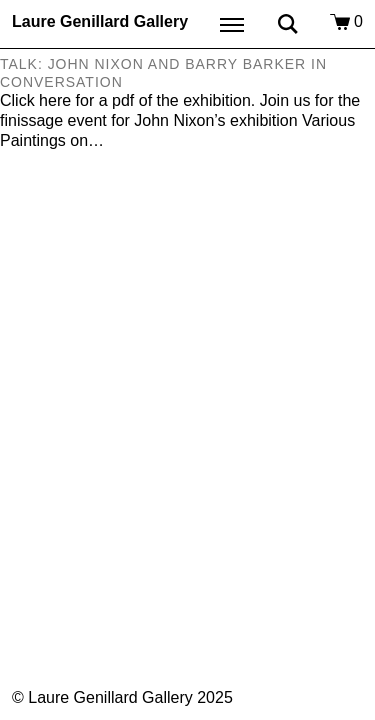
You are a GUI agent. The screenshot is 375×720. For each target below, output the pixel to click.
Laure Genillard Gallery (100, 21)
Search (288, 24)
